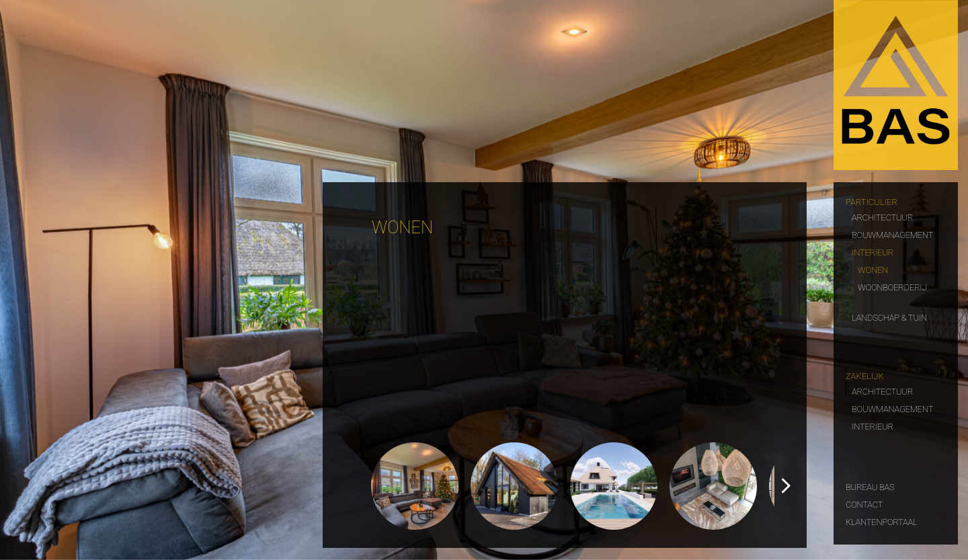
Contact (864, 503)
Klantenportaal (882, 521)
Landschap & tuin (889, 316)
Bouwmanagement (892, 234)
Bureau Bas (870, 486)
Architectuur (882, 216)
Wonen (873, 269)
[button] (785, 486)
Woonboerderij (892, 286)
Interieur (873, 251)
